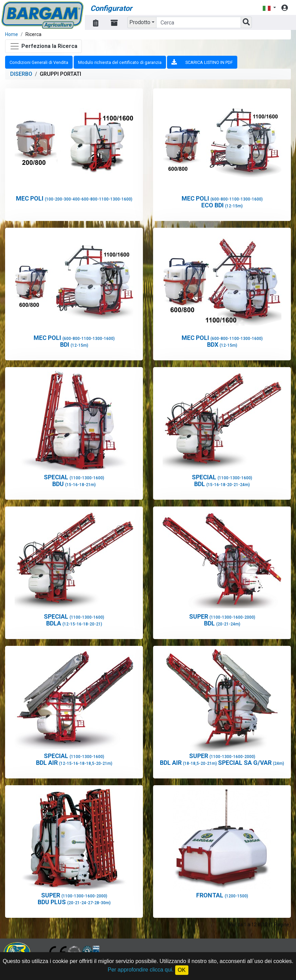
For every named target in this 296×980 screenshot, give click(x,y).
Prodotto (140, 22)
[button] (269, 8)
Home (12, 34)
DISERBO (21, 74)
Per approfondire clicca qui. (141, 970)
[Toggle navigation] (43, 46)
